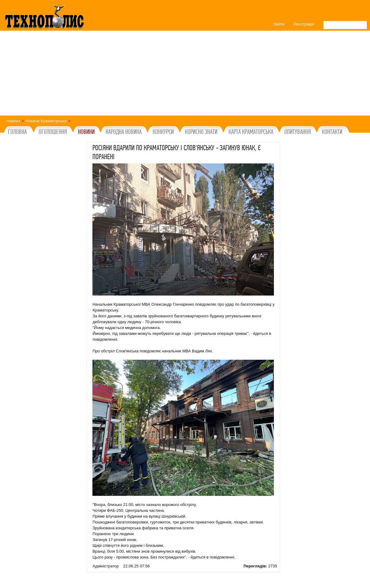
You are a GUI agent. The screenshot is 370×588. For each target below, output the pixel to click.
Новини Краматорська (46, 121)
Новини (13, 121)
